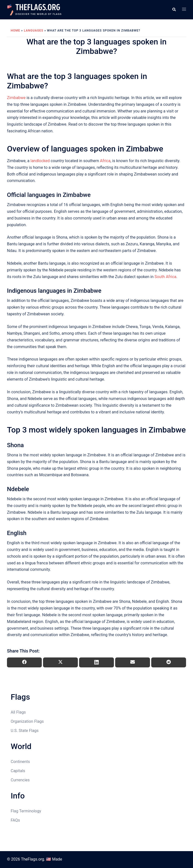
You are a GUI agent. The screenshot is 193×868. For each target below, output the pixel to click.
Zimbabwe (16, 98)
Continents (20, 762)
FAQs (15, 820)
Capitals (18, 771)
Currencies (20, 780)
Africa (105, 161)
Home (15, 31)
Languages (34, 31)
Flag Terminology (26, 811)
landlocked (40, 161)
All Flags (18, 712)
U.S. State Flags (25, 731)
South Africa (165, 277)
